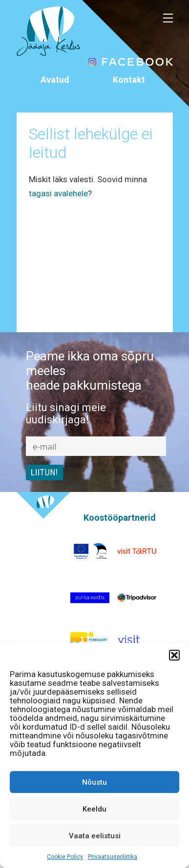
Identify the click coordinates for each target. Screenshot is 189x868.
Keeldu (94, 809)
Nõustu (94, 782)
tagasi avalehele (58, 193)
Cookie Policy (65, 857)
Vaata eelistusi (95, 836)
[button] (174, 655)
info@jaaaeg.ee (129, 108)
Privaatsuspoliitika (113, 857)
